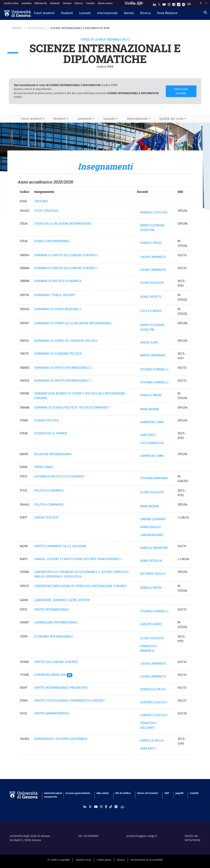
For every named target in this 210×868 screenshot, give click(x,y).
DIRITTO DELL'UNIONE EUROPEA (56, 662)
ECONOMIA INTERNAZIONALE (54, 636)
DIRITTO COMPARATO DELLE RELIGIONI (60, 546)
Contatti (90, 3)
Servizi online (11, 3)
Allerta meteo (105, 3)
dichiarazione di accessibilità (147, 860)
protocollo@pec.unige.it (142, 836)
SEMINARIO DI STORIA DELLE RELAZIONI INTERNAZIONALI (73, 323)
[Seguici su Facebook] (174, 4)
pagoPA (179, 793)
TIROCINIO (41, 201)
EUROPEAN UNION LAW (53, 675)
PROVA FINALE (44, 467)
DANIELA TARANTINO (154, 548)
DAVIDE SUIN (149, 342)
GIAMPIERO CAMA (152, 422)
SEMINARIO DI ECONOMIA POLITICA (58, 354)
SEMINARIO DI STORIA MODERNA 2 (58, 309)
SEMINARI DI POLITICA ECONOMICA (58, 281)
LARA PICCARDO (151, 624)
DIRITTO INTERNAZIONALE (52, 610)
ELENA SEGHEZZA (152, 283)
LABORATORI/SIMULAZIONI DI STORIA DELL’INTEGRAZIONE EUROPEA (80, 586)
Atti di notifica (123, 793)
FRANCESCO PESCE (153, 689)
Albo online (103, 793)
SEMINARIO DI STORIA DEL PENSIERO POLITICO (66, 341)
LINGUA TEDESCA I (47, 517)
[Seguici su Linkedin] (154, 4)
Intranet (67, 3)
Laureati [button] (109, 119)
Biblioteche (41, 3)
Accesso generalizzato (78, 793)
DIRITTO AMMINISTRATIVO (52, 713)
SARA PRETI (148, 435)
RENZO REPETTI (151, 297)
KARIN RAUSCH (150, 527)
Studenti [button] (60, 119)
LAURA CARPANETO (153, 257)
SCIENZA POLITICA (46, 420)
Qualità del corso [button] (172, 119)
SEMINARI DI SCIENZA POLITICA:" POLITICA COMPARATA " (72, 408)
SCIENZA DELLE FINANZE (51, 433)
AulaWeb (27, 3)
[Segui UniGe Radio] (189, 4)
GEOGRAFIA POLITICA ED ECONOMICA (59, 476)
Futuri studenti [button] (31, 119)
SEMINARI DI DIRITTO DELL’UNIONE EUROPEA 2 (66, 255)
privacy (121, 860)
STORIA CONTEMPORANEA (52, 241)
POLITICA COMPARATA (49, 505)
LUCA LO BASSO (151, 311)
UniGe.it (17, 28)
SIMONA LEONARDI (153, 519)
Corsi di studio (36, 28)
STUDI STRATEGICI (46, 211)
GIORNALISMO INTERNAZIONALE (56, 622)
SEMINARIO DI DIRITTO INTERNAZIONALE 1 (63, 381)
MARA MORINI (150, 409)
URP (167, 793)
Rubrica (79, 3)
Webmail (55, 3)
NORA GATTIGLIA (151, 561)
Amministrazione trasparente (52, 795)
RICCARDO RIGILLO (153, 574)
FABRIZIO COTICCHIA (154, 212)
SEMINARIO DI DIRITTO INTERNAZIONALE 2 (63, 368)
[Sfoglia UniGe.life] (135, 3)
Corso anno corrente (181, 91)
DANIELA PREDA (151, 243)
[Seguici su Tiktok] (179, 4)
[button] (44, 13)
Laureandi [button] (85, 119)
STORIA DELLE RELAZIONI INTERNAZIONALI (63, 224)
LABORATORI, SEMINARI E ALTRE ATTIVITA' (62, 600)
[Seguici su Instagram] (169, 4)
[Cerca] (205, 13)
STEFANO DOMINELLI (154, 369)
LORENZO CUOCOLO (154, 702)
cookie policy (104, 860)
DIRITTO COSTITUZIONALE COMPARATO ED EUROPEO (69, 701)
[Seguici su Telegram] (184, 4)
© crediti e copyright (59, 860)
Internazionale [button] (137, 119)
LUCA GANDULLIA (152, 443)
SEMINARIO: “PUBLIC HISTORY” (55, 295)
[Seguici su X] (159, 4)
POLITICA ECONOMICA (49, 491)
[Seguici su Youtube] (164, 4)
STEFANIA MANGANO (154, 478)
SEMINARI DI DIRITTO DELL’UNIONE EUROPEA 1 (66, 268)
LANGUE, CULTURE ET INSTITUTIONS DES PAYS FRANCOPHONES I (78, 559)
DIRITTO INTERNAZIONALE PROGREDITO (61, 688)
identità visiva (83, 860)
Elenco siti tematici (148, 793)
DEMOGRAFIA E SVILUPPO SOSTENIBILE (61, 739)
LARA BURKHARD (152, 535)
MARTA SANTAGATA (153, 355)
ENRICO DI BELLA (152, 741)
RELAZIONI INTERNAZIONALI (53, 454)
